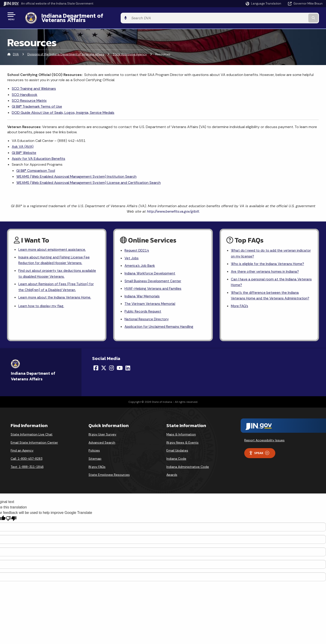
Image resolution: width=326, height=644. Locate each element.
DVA (16, 51)
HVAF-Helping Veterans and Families (154, 287)
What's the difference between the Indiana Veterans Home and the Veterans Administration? (266, 298)
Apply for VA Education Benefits (38, 155)
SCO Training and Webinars (34, 85)
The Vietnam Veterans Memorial (151, 303)
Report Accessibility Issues (264, 441)
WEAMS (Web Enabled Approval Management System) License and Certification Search (89, 179)
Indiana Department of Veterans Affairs (90, 16)
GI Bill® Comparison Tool (36, 167)
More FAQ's (240, 312)
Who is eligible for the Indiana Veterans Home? (269, 261)
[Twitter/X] (104, 368)
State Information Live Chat (32, 435)
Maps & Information (181, 435)
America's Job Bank (140, 263)
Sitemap (95, 459)
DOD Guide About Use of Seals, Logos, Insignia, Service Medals (63, 109)
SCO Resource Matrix (29, 97)
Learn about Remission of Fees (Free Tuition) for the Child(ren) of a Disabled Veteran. (58, 286)
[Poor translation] (11, 519)
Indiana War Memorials (143, 295)
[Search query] (286, 16)
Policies (94, 451)
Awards (172, 475)
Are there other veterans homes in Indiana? (266, 269)
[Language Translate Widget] (264, 4)
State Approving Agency (130, 51)
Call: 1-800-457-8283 (26, 459)
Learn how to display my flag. (42, 306)
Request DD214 (138, 247)
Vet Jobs (132, 255)
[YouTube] (120, 368)
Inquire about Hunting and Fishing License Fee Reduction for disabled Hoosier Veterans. (56, 258)
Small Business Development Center (154, 279)
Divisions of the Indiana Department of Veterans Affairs (66, 51)
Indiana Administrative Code (188, 467)
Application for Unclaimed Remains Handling (161, 327)
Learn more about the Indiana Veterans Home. (56, 297)
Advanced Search (102, 443)
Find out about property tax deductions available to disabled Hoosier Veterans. (52, 272)
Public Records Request (144, 311)
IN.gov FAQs (97, 467)
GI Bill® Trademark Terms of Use (37, 103)
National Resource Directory (148, 319)
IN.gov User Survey (102, 435)
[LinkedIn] (128, 368)
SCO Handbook (25, 91)
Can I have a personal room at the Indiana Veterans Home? (265, 280)
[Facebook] (96, 368)
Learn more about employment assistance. (54, 247)
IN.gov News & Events (182, 443)
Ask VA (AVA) (23, 143)
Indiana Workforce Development (151, 271)
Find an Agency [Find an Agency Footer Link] (22, 451)
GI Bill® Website (24, 149)
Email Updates (177, 451)
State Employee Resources (109, 475)
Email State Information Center (34, 443)
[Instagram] (111, 368)
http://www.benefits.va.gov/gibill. (173, 208)
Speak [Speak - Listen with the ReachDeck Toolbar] (259, 453)
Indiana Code (176, 459)
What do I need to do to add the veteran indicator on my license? (265, 250)
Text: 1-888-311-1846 (27, 467)
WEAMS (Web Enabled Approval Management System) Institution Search (76, 173)
